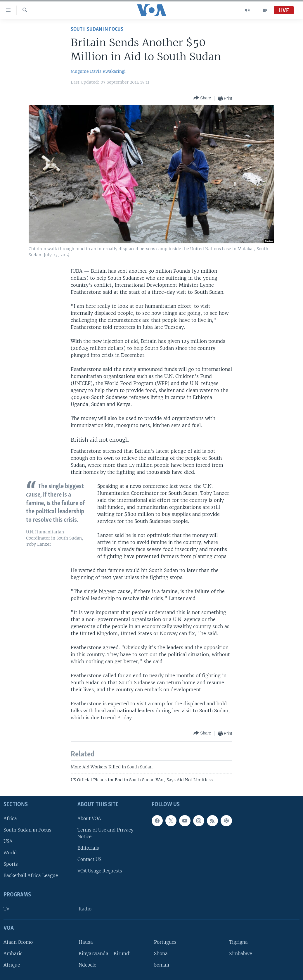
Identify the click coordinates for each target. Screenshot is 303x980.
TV (6, 909)
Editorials (88, 848)
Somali (162, 965)
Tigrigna (238, 942)
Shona (161, 954)
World (10, 853)
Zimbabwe (240, 954)
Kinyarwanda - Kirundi (105, 954)
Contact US (89, 859)
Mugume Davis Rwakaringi (98, 71)
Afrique (12, 965)
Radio (85, 909)
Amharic (13, 954)
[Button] (202, 98)
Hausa (86, 942)
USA (8, 841)
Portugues (165, 942)
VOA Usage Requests (100, 871)
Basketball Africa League (31, 876)
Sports (11, 864)
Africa (10, 818)
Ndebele (87, 965)
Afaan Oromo (18, 942)
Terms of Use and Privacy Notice (105, 833)
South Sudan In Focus (97, 29)
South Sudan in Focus (27, 830)
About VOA (89, 818)
